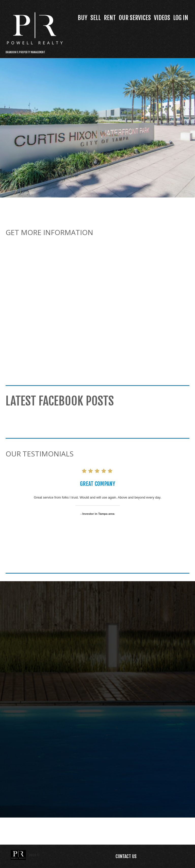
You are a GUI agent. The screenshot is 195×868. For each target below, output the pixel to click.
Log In (181, 18)
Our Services (135, 18)
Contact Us (126, 856)
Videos (162, 18)
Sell (96, 18)
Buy (83, 18)
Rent (110, 18)
